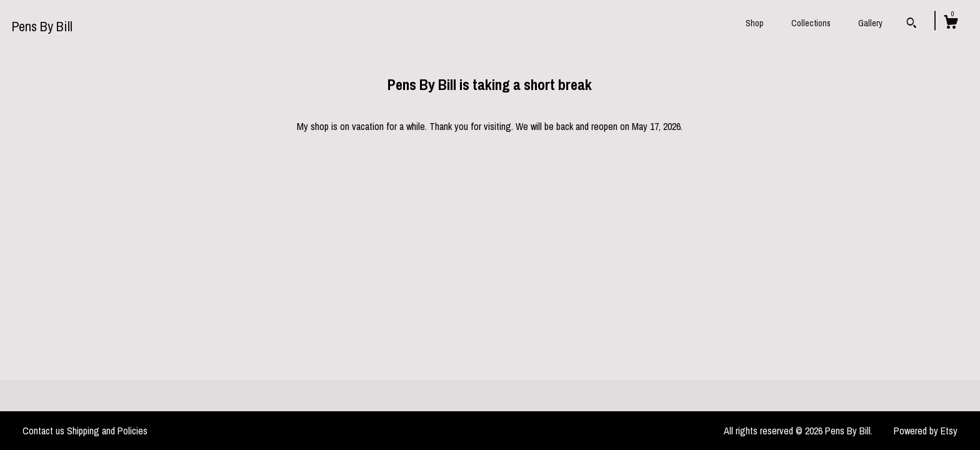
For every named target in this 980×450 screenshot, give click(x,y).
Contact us (43, 431)
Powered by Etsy (926, 431)
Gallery (870, 23)
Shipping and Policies (107, 431)
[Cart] (951, 24)
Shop (755, 23)
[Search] (912, 24)
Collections (811, 23)
